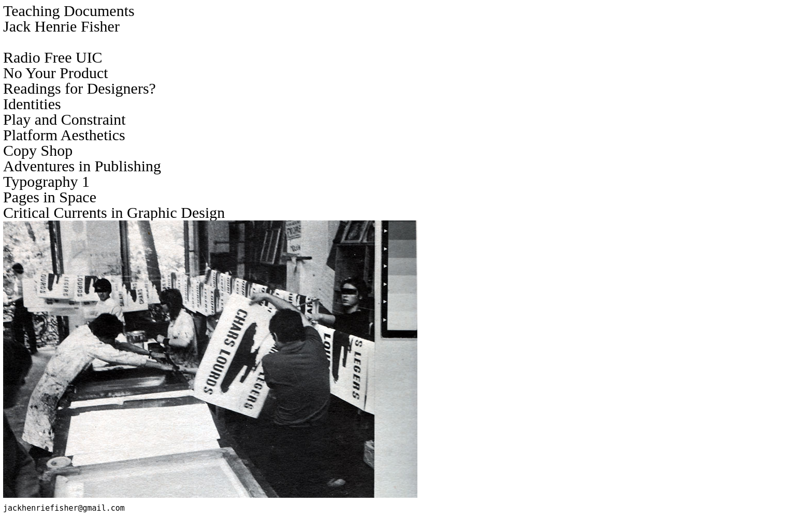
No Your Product (56, 73)
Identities (32, 104)
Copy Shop (38, 150)
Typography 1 (46, 181)
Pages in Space (50, 197)
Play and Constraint (64, 119)
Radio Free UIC (53, 57)
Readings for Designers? (79, 88)
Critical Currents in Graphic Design (114, 212)
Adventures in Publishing (82, 166)
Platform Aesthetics (64, 135)
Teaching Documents (69, 11)
